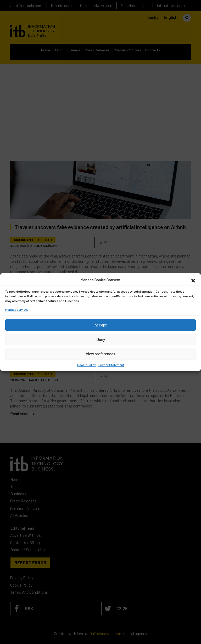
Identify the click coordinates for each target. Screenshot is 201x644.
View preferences (100, 354)
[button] (193, 280)
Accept (101, 325)
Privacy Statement (111, 365)
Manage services (17, 309)
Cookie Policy (86, 365)
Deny (101, 339)
